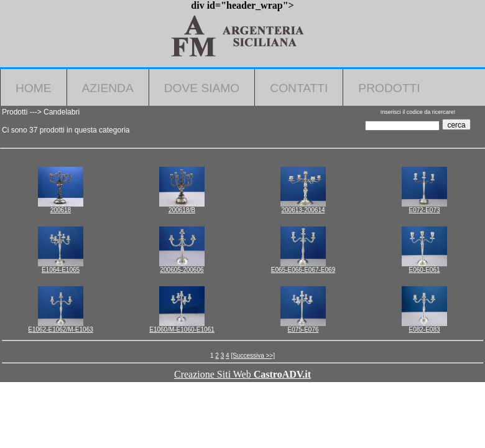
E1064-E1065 (61, 270)
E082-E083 (424, 329)
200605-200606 (182, 270)
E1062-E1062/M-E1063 (61, 329)
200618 (61, 210)
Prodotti (389, 88)
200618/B (182, 210)
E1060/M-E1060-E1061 (182, 329)
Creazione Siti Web (242, 374)
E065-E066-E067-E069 (303, 270)
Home (34, 88)
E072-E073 (424, 210)
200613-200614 (303, 210)
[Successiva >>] (253, 356)
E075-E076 (303, 329)
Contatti (299, 88)
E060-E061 (424, 270)
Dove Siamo (202, 88)
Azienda (108, 88)
